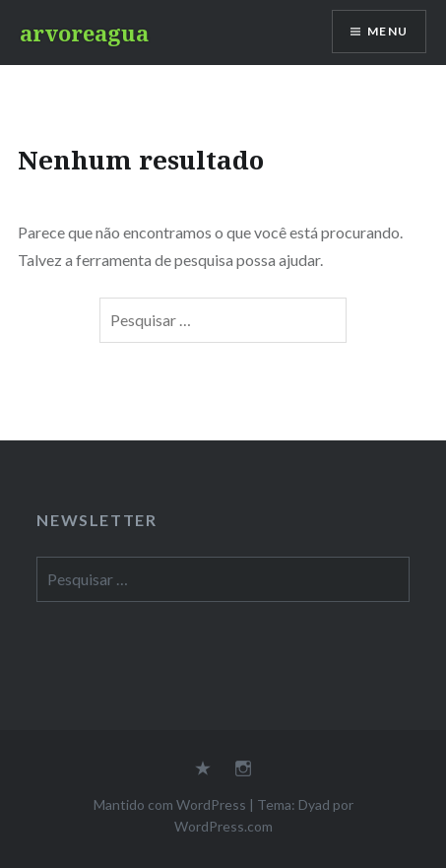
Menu (387, 31)
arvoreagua (84, 33)
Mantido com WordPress (170, 804)
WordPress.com (223, 826)
